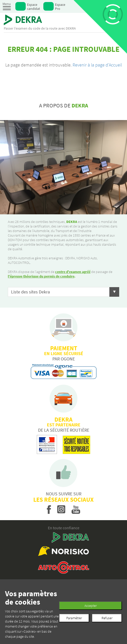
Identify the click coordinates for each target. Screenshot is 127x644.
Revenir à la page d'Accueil (97, 65)
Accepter (91, 606)
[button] (63, 292)
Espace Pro (60, 6)
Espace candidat (34, 6)
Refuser (107, 618)
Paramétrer (74, 618)
